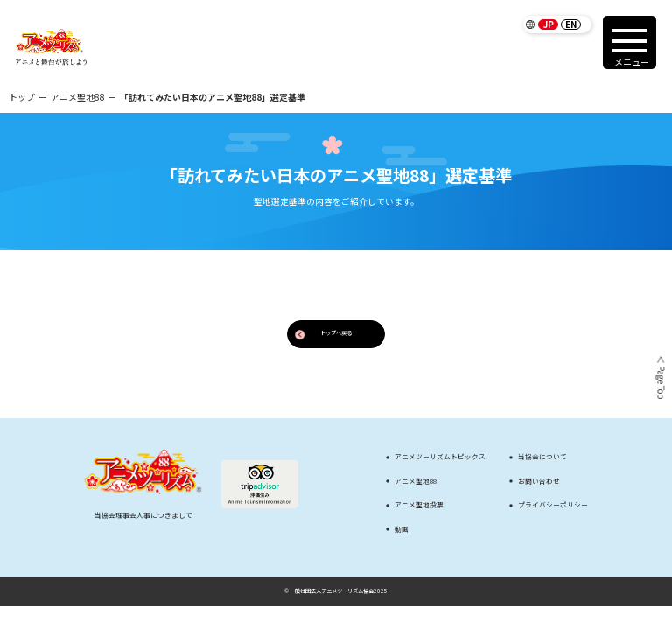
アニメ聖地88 (78, 97)
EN (571, 24)
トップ (22, 97)
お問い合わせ (539, 481)
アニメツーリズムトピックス (440, 457)
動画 (402, 529)
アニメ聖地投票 (419, 505)
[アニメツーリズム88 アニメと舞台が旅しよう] (51, 47)
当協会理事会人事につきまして (143, 515)
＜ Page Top (660, 377)
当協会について (542, 457)
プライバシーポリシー (553, 505)
